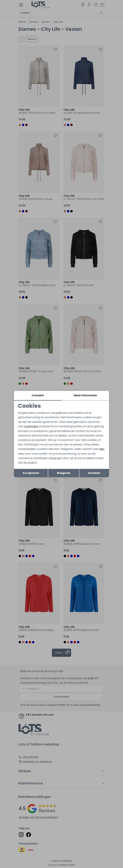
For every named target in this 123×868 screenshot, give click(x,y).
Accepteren (31, 473)
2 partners (31, 426)
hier (102, 449)
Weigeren (64, 473)
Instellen (94, 473)
